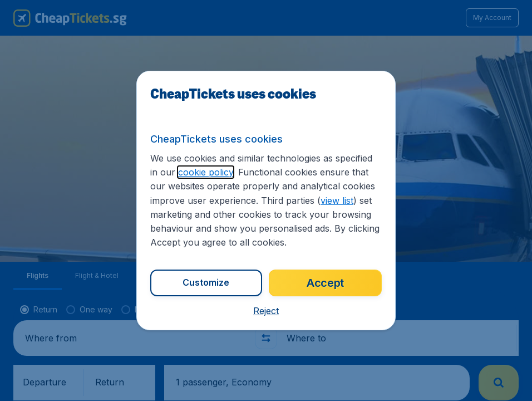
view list (337, 200)
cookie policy (206, 172)
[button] (266, 311)
